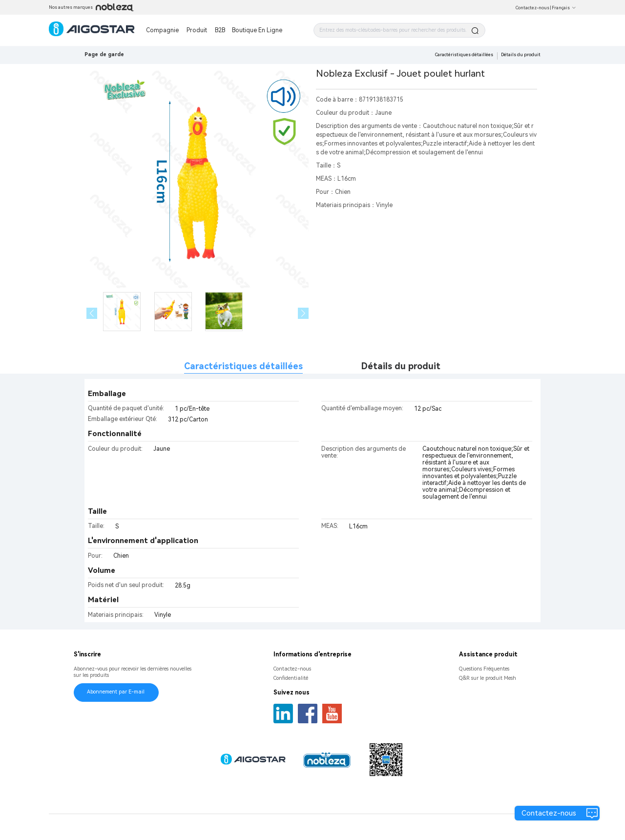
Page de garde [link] (104, 54)
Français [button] (564, 8)
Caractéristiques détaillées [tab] (243, 366)
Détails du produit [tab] (401, 366)
